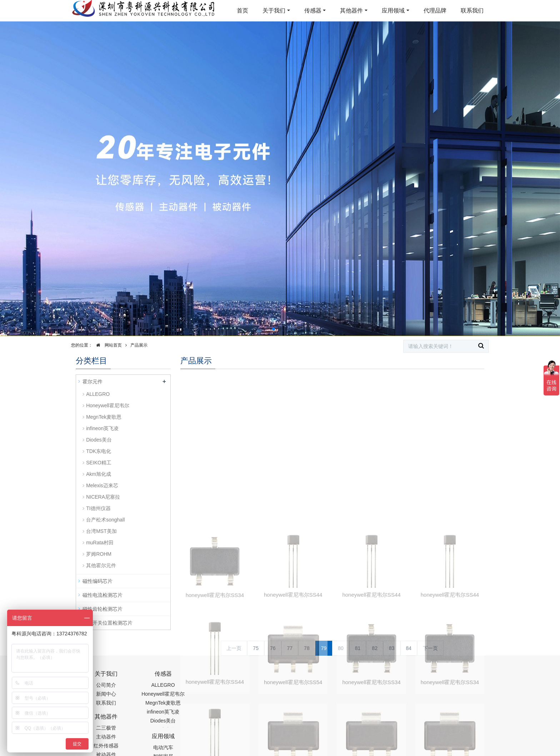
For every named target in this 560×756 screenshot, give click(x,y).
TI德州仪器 (98, 508)
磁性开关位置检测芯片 (107, 623)
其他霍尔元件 (101, 565)
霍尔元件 (92, 382)
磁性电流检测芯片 (102, 595)
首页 (242, 11)
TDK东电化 (99, 451)
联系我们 (472, 11)
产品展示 (139, 345)
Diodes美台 (99, 440)
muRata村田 (100, 543)
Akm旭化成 (99, 474)
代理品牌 (435, 11)
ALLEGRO (98, 394)
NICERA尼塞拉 (103, 497)
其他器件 (351, 11)
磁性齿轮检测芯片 (102, 609)
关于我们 (274, 11)
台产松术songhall (105, 520)
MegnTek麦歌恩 (104, 417)
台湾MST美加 (101, 531)
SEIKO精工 (99, 463)
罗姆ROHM (99, 554)
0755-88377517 (402, 677)
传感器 (313, 11)
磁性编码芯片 (97, 581)
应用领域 (393, 11)
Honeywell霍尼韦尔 (108, 405)
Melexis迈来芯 (102, 485)
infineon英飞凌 (102, 428)
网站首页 (107, 345)
